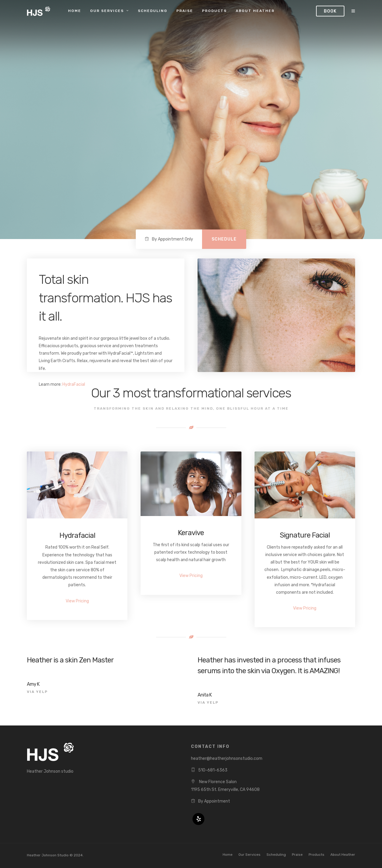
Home (75, 11)
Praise (185, 11)
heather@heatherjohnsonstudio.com (227, 758)
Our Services (107, 11)
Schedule (224, 239)
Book (330, 11)
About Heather (255, 11)
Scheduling (153, 11)
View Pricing (77, 601)
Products (214, 11)
